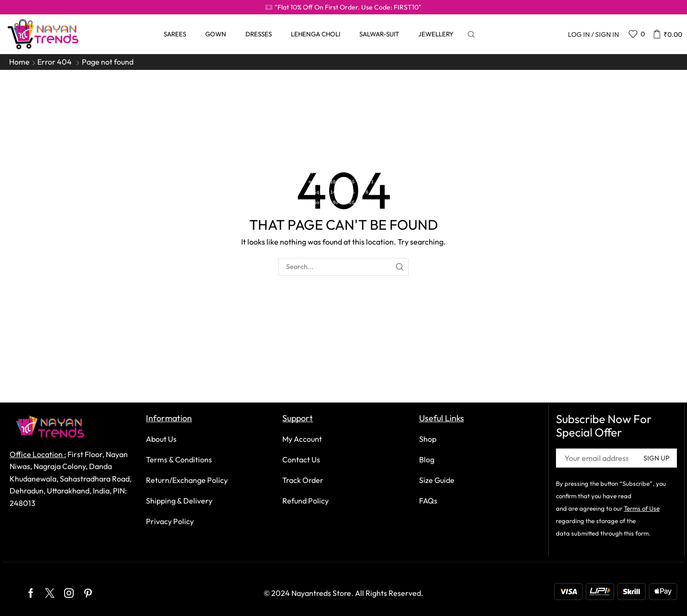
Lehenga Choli (316, 34)
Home (19, 62)
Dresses (259, 34)
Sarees (175, 34)
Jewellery (436, 34)
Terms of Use (642, 508)
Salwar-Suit (379, 34)
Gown (216, 34)
